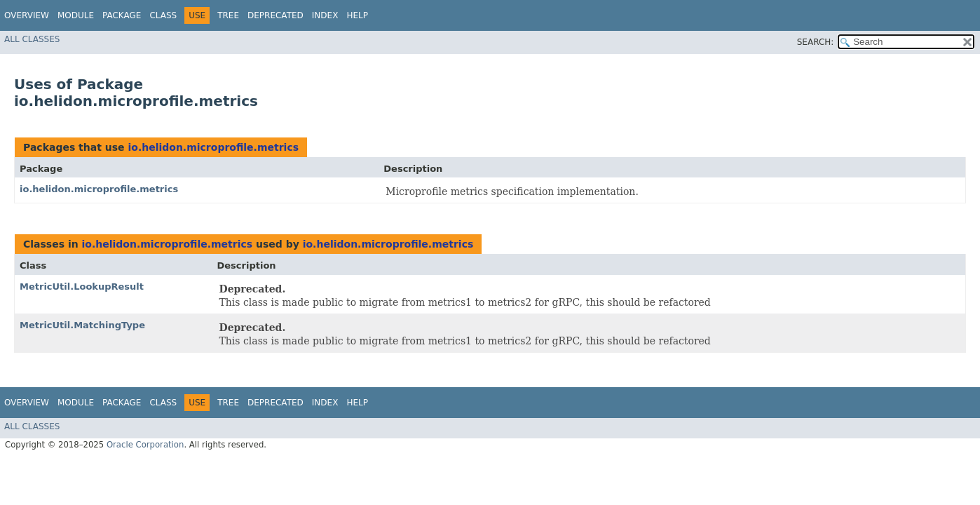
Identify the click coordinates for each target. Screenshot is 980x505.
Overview (27, 15)
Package (122, 15)
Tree (228, 15)
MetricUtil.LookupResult (82, 287)
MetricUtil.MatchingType (82, 325)
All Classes (32, 39)
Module (76, 15)
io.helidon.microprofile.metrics (213, 147)
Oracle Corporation (145, 445)
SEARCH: (816, 42)
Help (357, 15)
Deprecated (275, 15)
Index (325, 15)
